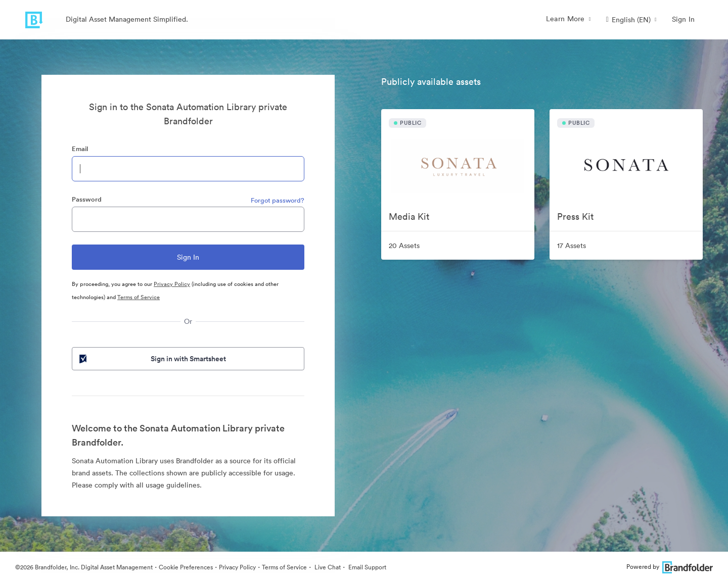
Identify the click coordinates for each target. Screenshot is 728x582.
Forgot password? (278, 200)
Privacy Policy (172, 284)
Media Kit (409, 216)
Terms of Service (139, 297)
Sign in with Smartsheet (152, 359)
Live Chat (327, 567)
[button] (631, 20)
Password (87, 199)
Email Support (367, 567)
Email (80, 149)
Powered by (670, 567)
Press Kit (575, 216)
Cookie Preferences (186, 567)
